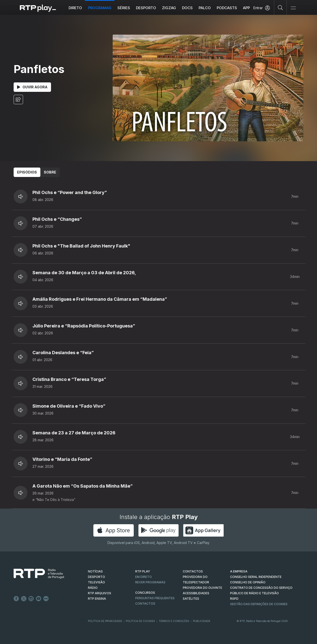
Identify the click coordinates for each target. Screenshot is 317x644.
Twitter (24, 599)
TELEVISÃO (96, 582)
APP (246, 8)
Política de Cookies (140, 621)
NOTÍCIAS (95, 571)
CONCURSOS (145, 593)
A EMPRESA (239, 571)
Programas (100, 8)
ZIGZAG (169, 8)
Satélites (191, 599)
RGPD (234, 599)
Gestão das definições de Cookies (259, 604)
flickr (46, 599)
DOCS (187, 8)
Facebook (16, 599)
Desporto (146, 8)
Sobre (50, 172)
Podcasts (227, 8)
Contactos (145, 604)
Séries (124, 8)
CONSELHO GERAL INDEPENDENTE (256, 577)
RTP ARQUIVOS (100, 593)
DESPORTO (96, 577)
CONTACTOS (193, 571)
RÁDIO (93, 588)
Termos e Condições (174, 621)
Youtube (39, 599)
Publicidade (202, 621)
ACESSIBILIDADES (196, 593)
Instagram (31, 599)
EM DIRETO (144, 577)
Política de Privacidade (105, 621)
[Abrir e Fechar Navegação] (293, 8)
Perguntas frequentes (155, 598)
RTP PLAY (143, 571)
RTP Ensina (97, 599)
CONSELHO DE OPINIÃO (248, 582)
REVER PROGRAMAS (150, 582)
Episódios (27, 172)
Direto (75, 8)
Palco (205, 8)
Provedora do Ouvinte (202, 588)
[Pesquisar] (280, 7)
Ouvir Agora (32, 87)
